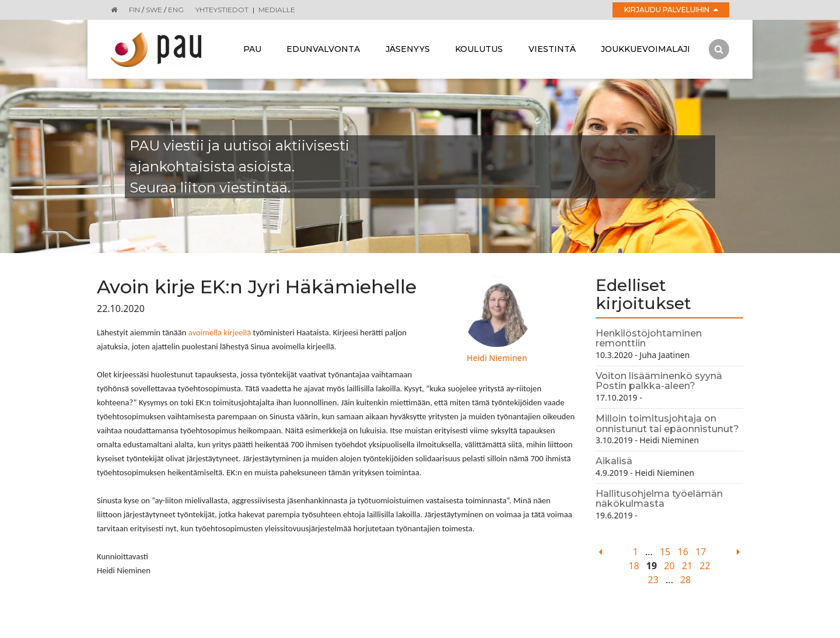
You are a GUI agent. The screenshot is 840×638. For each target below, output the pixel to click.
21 (687, 566)
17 (701, 552)
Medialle (277, 10)
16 (683, 552)
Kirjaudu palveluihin (671, 10)
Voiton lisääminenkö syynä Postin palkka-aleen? (659, 381)
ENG (176, 10)
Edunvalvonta (323, 49)
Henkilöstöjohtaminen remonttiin (649, 339)
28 (685, 580)
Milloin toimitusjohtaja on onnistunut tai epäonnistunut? (667, 424)
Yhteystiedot (222, 10)
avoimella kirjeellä (220, 332)
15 (665, 552)
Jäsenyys (408, 49)
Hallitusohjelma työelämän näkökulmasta (659, 499)
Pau (252, 49)
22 (705, 566)
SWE (154, 10)
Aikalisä (614, 461)
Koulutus (479, 49)
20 (669, 566)
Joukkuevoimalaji (645, 49)
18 (633, 566)
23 (653, 580)
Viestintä (552, 49)
